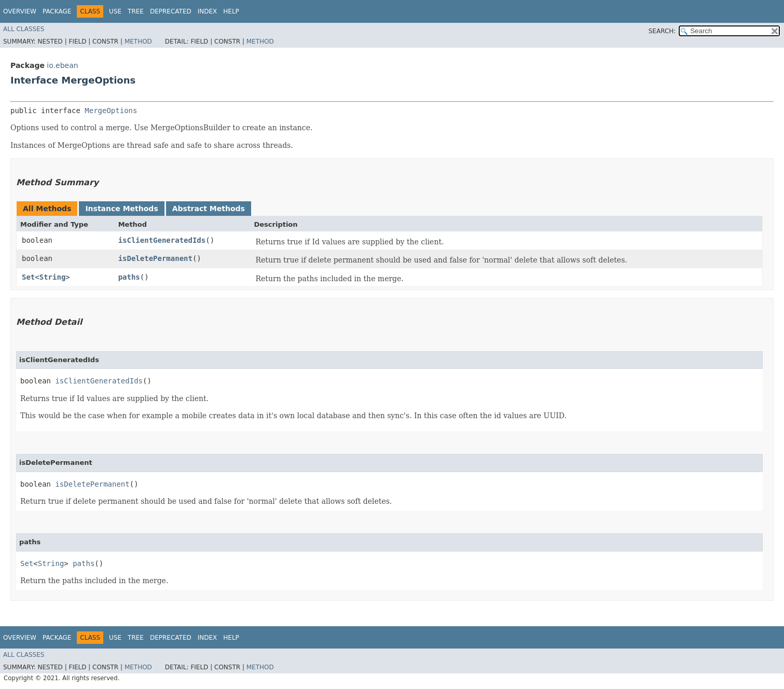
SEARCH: (662, 31)
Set (28, 277)
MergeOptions (111, 111)
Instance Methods (121, 209)
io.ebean (62, 65)
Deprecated (171, 11)
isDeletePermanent (155, 258)
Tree (136, 11)
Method (138, 42)
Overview (20, 11)
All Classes (24, 29)
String (53, 277)
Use (115, 11)
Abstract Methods (209, 209)
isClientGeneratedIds (162, 240)
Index (208, 11)
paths (129, 277)
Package (57, 11)
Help (231, 11)
